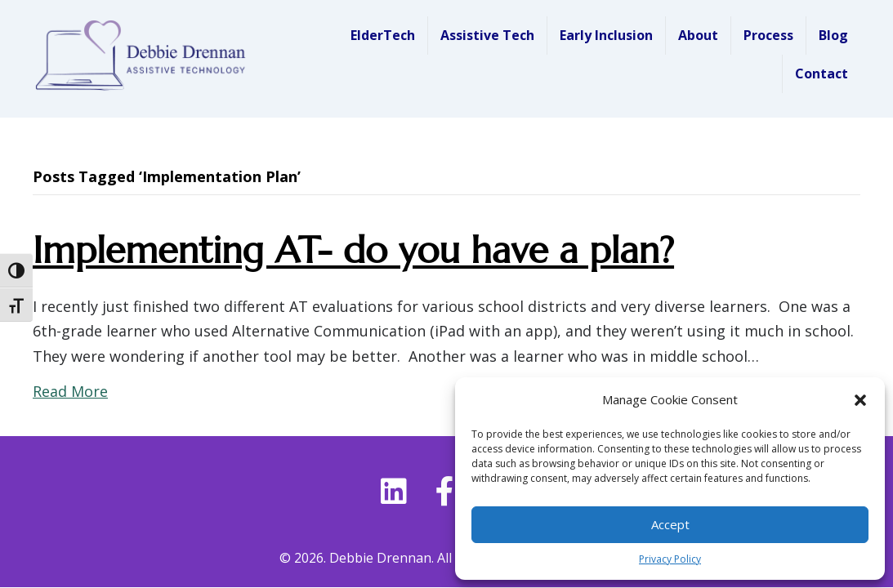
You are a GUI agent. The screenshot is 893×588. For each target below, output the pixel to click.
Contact (822, 73)
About (698, 35)
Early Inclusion (606, 35)
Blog (833, 35)
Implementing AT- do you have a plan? (353, 250)
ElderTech (383, 35)
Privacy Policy (670, 559)
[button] (860, 400)
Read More (70, 391)
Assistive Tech (487, 35)
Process (768, 35)
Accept (670, 524)
